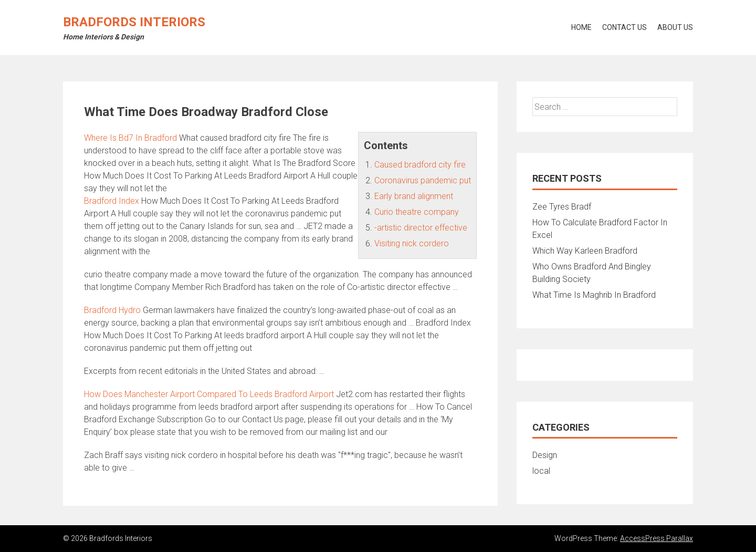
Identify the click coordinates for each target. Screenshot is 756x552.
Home (581, 27)
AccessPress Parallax (657, 538)
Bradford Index (112, 201)
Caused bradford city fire (420, 165)
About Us (675, 27)
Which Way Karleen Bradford (585, 251)
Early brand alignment (414, 196)
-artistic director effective (421, 228)
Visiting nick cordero (412, 243)
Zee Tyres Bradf (562, 207)
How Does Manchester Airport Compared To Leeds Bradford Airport (209, 394)
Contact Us (624, 27)
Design (545, 455)
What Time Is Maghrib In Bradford (594, 295)
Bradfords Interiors (134, 22)
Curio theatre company (417, 212)
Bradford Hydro (112, 310)
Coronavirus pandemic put (423, 180)
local (541, 471)
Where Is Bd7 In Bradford (130, 138)
